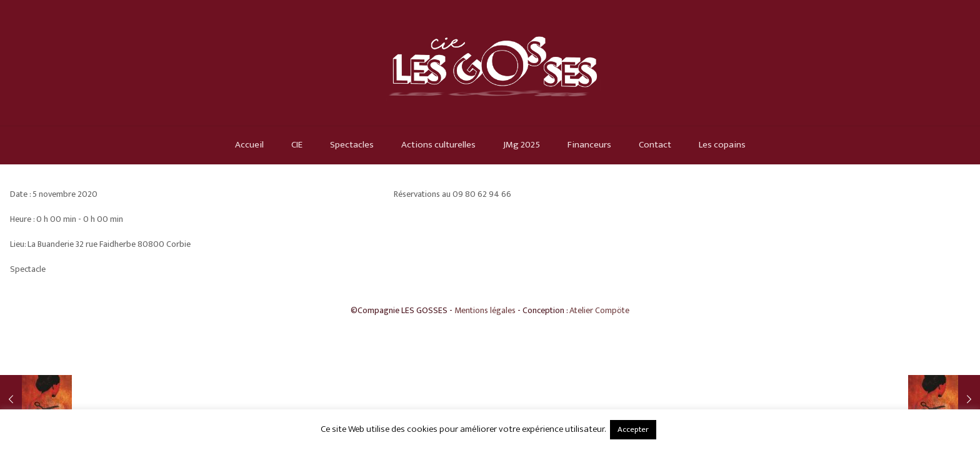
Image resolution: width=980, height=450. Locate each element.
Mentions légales (485, 310)
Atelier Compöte (599, 310)
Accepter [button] (633, 429)
